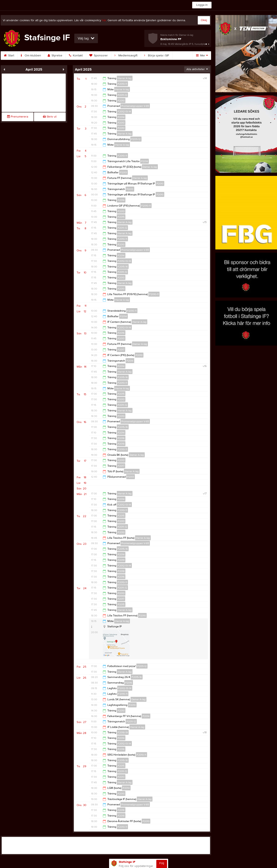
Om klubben (31, 56)
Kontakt (76, 56)
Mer (202, 56)
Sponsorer (99, 56)
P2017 (121, 350)
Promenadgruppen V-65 (135, 106)
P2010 (121, 101)
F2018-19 (123, 732)
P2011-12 (122, 95)
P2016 (121, 200)
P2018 (121, 444)
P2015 (121, 217)
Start (9, 56)
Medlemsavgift (126, 56)
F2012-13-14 (124, 112)
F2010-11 (122, 84)
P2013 (121, 123)
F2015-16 (123, 267)
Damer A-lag (150, 167)
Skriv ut (50, 117)
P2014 (121, 117)
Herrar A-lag (125, 78)
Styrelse (55, 56)
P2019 (121, 560)
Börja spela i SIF (157, 56)
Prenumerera (18, 117)
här (104, 20)
